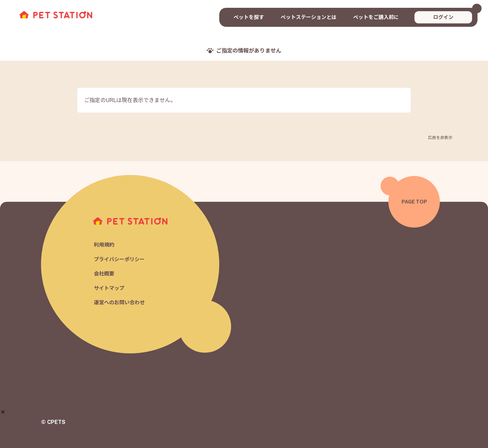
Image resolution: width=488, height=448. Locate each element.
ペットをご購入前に (376, 17)
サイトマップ (109, 288)
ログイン (443, 17)
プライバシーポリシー (119, 259)
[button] (3, 412)
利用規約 (104, 245)
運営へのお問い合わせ (119, 303)
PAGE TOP (414, 202)
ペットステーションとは (309, 17)
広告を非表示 (440, 138)
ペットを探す (249, 17)
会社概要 (104, 274)
